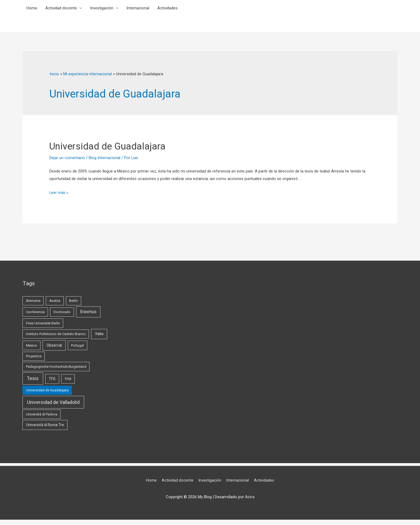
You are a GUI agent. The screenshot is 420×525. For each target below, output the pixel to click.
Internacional (138, 8)
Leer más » (59, 193)
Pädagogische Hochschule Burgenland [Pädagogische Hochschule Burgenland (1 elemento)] (56, 367)
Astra (250, 497)
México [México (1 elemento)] (32, 345)
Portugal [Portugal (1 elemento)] (77, 345)
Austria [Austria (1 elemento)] (55, 301)
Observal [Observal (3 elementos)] (54, 345)
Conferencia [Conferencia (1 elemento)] (35, 312)
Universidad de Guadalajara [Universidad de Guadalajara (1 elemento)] (47, 390)
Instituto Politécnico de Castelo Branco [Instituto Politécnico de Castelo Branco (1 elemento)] (56, 334)
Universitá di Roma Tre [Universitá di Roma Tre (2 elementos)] (45, 425)
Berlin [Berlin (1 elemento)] (73, 301)
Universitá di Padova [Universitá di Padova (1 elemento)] (42, 414)
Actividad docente (61, 8)
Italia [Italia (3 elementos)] (99, 334)
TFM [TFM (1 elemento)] (68, 379)
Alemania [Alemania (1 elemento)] (33, 301)
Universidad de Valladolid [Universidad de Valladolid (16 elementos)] (53, 402)
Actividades (167, 8)
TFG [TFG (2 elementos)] (52, 379)
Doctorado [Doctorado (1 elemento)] (62, 312)
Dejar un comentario (67, 158)
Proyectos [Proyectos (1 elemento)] (34, 356)
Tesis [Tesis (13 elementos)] (33, 378)
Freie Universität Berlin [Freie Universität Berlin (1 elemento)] (43, 323)
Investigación (102, 8)
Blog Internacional (104, 158)
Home (32, 8)
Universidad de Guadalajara (115, 146)
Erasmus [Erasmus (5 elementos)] (88, 312)
